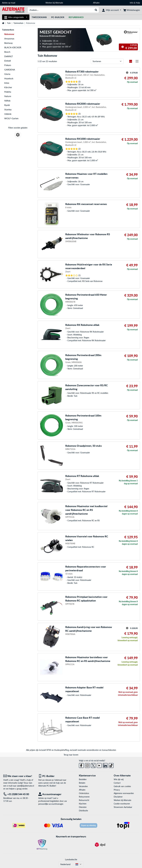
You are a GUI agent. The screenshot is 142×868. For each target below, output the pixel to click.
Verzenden (83, 786)
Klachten (83, 804)
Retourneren (84, 797)
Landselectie (71, 859)
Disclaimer (118, 797)
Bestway (8, 43)
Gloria (7, 74)
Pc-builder (58, 17)
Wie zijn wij (119, 779)
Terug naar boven (71, 755)
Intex (7, 83)
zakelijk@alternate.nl (25, 786)
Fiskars (8, 65)
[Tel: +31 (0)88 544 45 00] (19, 794)
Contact (117, 783)
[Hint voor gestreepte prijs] (123, 47)
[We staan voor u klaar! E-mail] (19, 776)
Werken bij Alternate (54, 3)
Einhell (8, 61)
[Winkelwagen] (132, 10)
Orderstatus (84, 793)
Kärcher (8, 87)
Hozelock (9, 78)
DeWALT (9, 56)
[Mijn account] (112, 10)
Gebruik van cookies (122, 786)
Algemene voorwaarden (124, 793)
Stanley (8, 109)
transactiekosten (109, 750)
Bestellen (83, 779)
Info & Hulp (135, 3)
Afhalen (96, 3)
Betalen (82, 783)
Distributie (83, 811)
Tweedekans (39, 17)
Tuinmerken (18, 23)
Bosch (7, 52)
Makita (8, 92)
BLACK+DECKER (13, 47)
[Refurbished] (76, 17)
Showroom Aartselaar (123, 807)
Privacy (117, 790)
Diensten (83, 807)
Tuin (9, 23)
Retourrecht (84, 800)
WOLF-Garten (11, 118)
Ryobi (7, 105)
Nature (8, 96)
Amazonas (9, 38)
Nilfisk (7, 101)
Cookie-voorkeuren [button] (122, 804)
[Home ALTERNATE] (13, 10)
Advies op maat (9, 3)
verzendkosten (93, 750)
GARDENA (10, 70)
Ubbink (8, 114)
